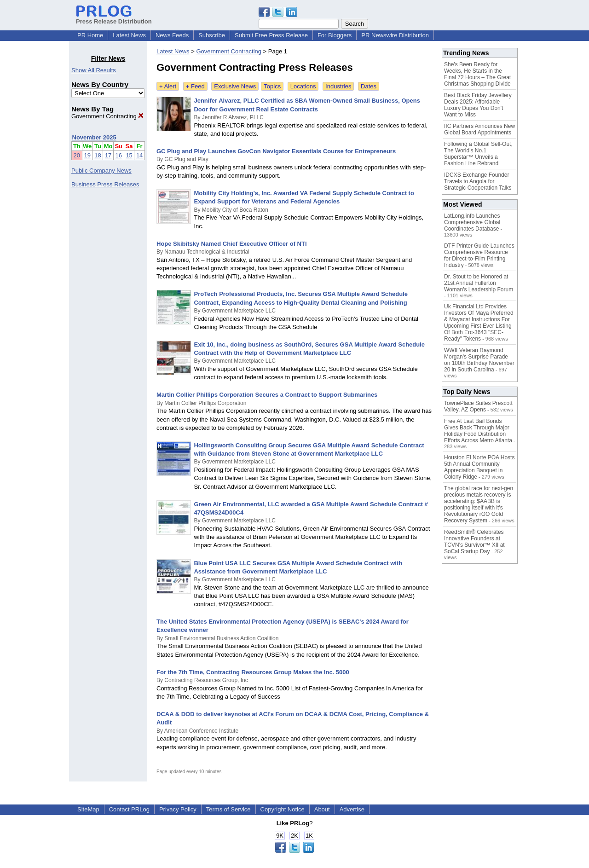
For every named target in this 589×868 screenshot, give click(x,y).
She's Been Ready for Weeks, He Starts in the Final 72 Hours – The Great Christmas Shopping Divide (477, 74)
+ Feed (195, 86)
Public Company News (101, 171)
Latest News (129, 35)
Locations (303, 86)
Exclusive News (235, 86)
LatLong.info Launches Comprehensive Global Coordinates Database (472, 222)
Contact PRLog (129, 809)
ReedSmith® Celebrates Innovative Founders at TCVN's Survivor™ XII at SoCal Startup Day (474, 542)
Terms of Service (228, 809)
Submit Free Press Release (271, 35)
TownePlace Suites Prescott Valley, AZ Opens (478, 406)
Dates (369, 86)
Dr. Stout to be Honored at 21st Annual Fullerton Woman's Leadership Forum (479, 283)
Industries (338, 86)
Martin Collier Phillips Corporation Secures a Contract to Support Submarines (267, 395)
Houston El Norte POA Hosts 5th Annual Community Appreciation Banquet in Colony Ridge (479, 467)
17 (108, 155)
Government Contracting (107, 116)
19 (87, 155)
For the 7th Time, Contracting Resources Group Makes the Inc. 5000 (253, 672)
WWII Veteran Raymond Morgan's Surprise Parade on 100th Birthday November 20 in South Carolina (479, 360)
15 (129, 155)
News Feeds (172, 35)
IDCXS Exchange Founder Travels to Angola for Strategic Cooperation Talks (478, 181)
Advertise (352, 809)
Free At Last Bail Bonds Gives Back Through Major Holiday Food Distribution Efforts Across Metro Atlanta (478, 431)
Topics (272, 86)
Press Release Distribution (114, 18)
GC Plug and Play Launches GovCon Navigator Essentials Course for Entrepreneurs (276, 151)
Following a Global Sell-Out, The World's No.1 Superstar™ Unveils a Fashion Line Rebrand (478, 154)
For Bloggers (335, 35)
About (322, 809)
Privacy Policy (178, 809)
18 (98, 155)
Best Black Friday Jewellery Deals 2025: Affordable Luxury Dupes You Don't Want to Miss (478, 105)
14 (139, 155)
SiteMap (88, 809)
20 (77, 155)
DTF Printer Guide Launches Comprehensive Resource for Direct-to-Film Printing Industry (479, 255)
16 (119, 155)
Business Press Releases (105, 184)
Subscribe (212, 35)
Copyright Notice (283, 809)
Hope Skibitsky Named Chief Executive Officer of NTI (232, 244)
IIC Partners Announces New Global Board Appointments (479, 129)
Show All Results (94, 70)
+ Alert (168, 86)
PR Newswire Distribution (395, 35)
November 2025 (94, 137)
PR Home (90, 35)
